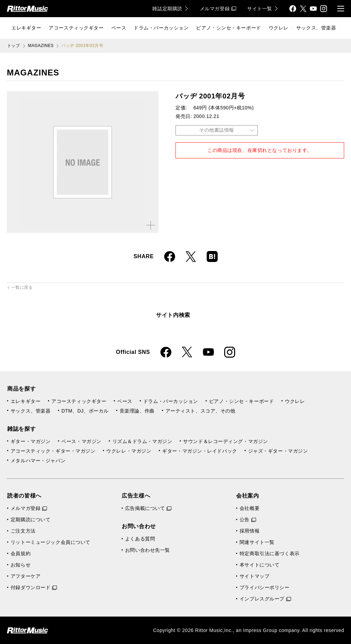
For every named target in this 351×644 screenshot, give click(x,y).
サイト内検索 (173, 315)
